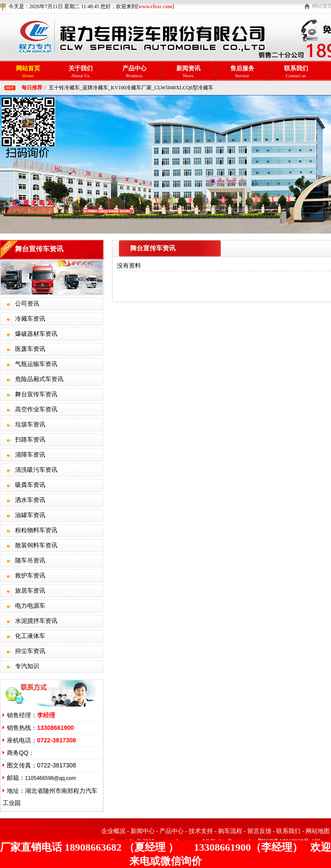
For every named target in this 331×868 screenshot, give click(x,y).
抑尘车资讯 (30, 651)
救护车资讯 (30, 576)
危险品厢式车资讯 (39, 379)
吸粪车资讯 (30, 485)
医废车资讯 (30, 349)
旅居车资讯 (30, 591)
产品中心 (172, 831)
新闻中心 (143, 831)
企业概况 (113, 831)
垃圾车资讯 (30, 425)
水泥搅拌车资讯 (36, 621)
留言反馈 (259, 831)
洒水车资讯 (30, 500)
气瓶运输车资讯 (36, 364)
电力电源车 (30, 606)
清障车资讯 (30, 455)
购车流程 (230, 831)
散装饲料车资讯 (36, 545)
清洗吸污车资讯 (36, 470)
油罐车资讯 (30, 515)
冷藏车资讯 (30, 319)
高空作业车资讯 (36, 409)
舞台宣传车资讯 (36, 394)
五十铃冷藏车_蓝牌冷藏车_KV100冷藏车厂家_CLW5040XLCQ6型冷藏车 (131, 88)
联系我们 (288, 831)
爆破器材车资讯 (36, 334)
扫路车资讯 (30, 440)
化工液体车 (30, 636)
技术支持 (201, 831)
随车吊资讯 (30, 560)
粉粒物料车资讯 (36, 530)
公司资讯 (27, 304)
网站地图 (318, 831)
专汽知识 (27, 666)
